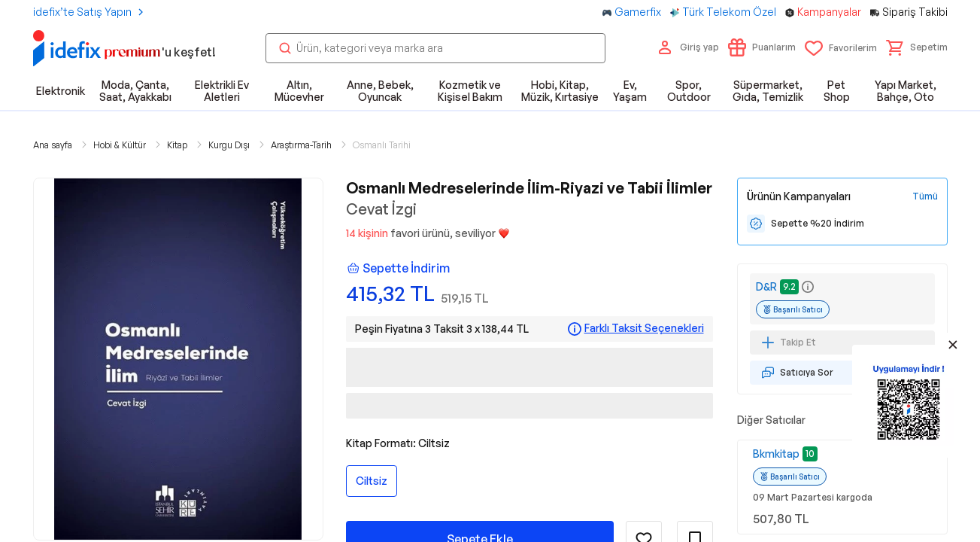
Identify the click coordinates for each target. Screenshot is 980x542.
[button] (917, 47)
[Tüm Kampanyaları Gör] (925, 196)
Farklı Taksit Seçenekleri (644, 328)
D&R (766, 286)
